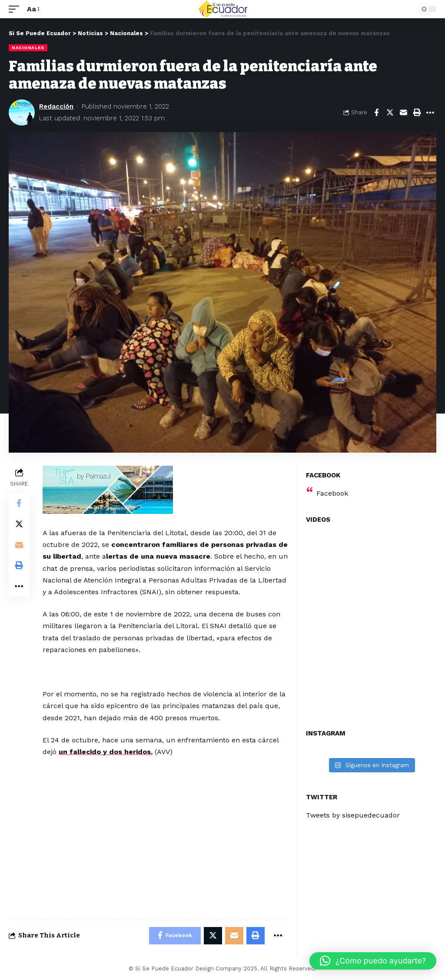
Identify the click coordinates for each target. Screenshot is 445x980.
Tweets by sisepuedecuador (353, 815)
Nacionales (28, 48)
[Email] (403, 113)
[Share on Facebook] (376, 113)
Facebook (332, 493)
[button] (373, 961)
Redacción (56, 106)
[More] (430, 113)
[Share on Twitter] (390, 113)
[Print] (417, 113)
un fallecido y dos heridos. (106, 752)
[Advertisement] (165, 632)
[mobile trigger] (16, 9)
